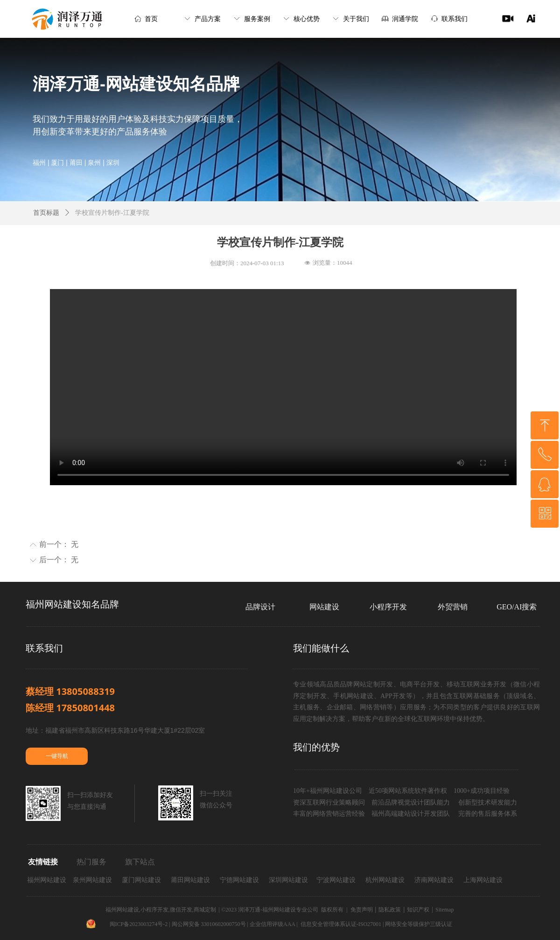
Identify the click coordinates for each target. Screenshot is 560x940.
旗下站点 (140, 862)
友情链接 (43, 862)
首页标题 (46, 213)
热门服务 (91, 862)
